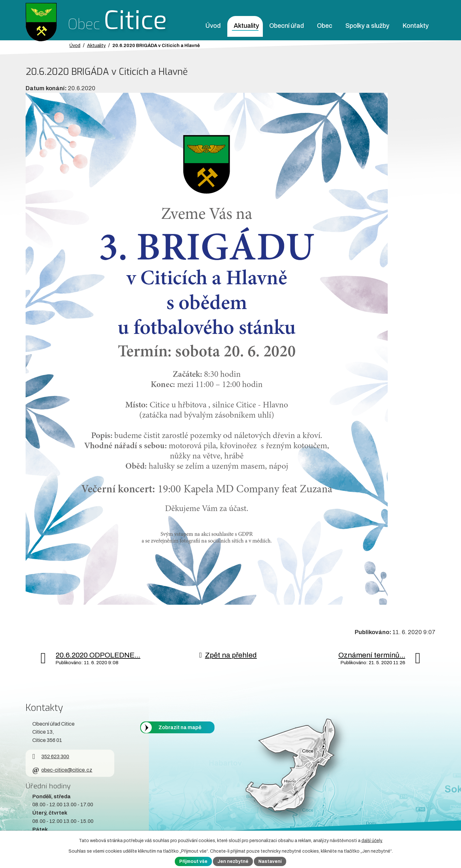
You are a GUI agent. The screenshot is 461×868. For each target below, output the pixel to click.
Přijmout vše (193, 861)
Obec (325, 26)
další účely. (372, 841)
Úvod (213, 26)
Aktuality (246, 26)
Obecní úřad (287, 26)
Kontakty (416, 26)
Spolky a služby (367, 26)
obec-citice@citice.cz (62, 770)
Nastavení (270, 861)
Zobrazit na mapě (180, 727)
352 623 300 (51, 757)
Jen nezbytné (233, 861)
